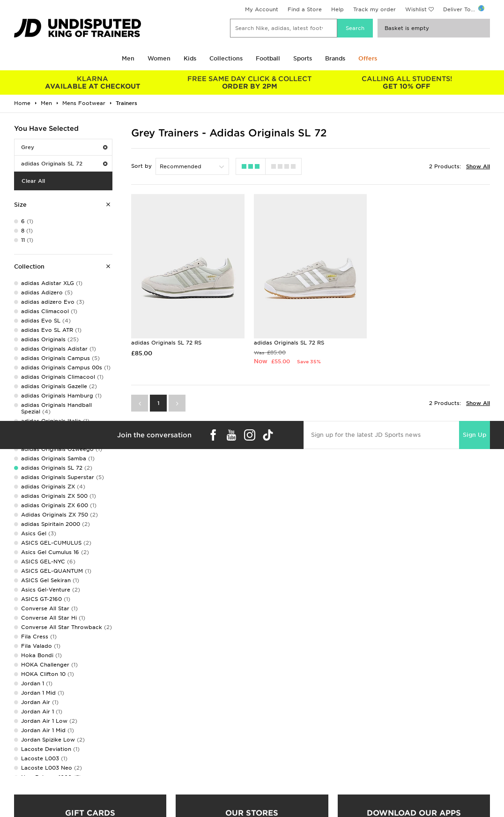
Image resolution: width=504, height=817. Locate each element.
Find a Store (305, 9)
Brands (335, 58)
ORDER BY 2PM (249, 82)
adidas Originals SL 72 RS (166, 343)
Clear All (33, 181)
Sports (303, 58)
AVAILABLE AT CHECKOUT (93, 82)
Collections (226, 58)
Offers (368, 58)
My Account (262, 9)
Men (128, 58)
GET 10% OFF (407, 82)
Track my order (374, 9)
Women (159, 58)
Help (337, 9)
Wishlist (416, 9)
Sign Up (474, 435)
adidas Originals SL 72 (64, 164)
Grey (64, 147)
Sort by (141, 166)
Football (268, 58)
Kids (190, 58)
